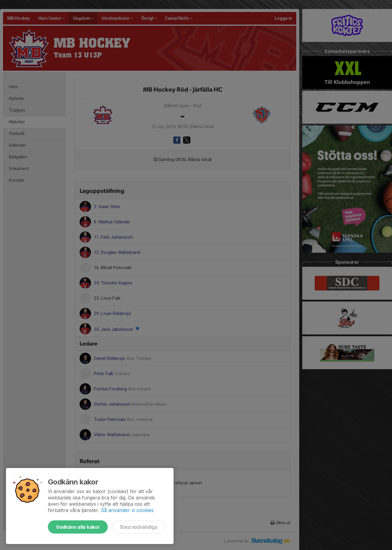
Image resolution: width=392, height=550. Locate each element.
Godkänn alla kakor (78, 527)
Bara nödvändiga (139, 527)
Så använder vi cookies (127, 510)
